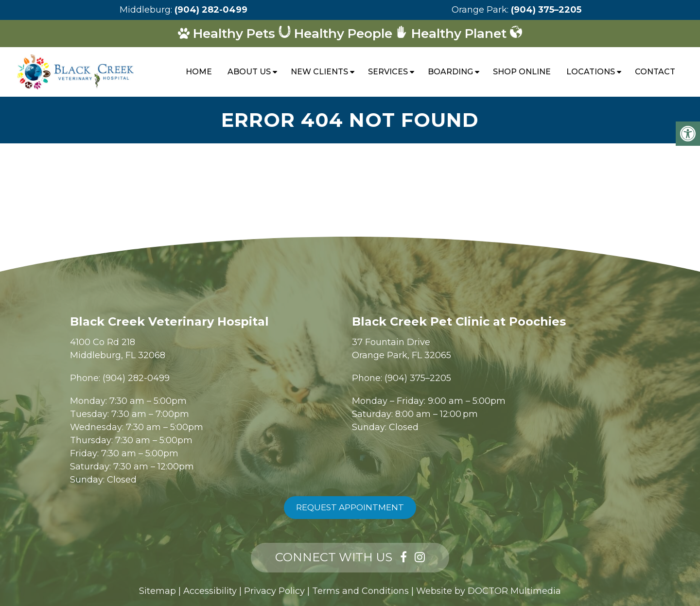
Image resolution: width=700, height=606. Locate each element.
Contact (655, 72)
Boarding (450, 72)
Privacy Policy (274, 591)
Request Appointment (350, 507)
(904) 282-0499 (211, 10)
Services (388, 72)
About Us (249, 72)
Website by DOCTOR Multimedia (489, 591)
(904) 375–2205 (546, 10)
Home (199, 72)
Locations (591, 72)
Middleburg (145, 10)
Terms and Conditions (360, 591)
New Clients (319, 72)
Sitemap (157, 591)
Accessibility (210, 591)
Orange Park (479, 10)
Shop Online (522, 72)
